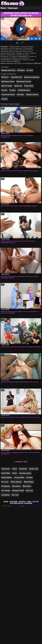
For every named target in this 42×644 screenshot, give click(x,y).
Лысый (4, 90)
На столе (5, 482)
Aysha (14, 473)
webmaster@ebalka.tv (33, 506)
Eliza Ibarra (16, 486)
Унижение (23, 469)
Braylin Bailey (7, 478)
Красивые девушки (32, 77)
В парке (29, 478)
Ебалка (6, 502)
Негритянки (29, 86)
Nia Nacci (5, 77)
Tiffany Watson (16, 482)
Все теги (15, 495)
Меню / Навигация (9, 8)
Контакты (22, 502)
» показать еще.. (21, 462)
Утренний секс (16, 77)
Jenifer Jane (34, 469)
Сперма (4, 99)
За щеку (12, 90)
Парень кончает (32, 95)
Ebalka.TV (15, 506)
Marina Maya (29, 482)
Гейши (14, 469)
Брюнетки (18, 86)
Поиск (29, 502)
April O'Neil (6, 473)
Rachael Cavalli (18, 491)
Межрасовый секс (8, 70)
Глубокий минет (24, 90)
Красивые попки (8, 81)
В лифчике (6, 486)
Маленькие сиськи (24, 81)
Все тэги (36, 502)
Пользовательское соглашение (21, 503)
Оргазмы (21, 95)
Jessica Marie (19, 478)
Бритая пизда (7, 86)
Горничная (6, 469)
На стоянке (6, 491)
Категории (13, 502)
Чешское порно (25, 473)
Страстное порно (8, 95)
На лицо (30, 70)
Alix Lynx (29, 491)
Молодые (21, 70)
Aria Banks (6, 495)
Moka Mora (27, 486)
